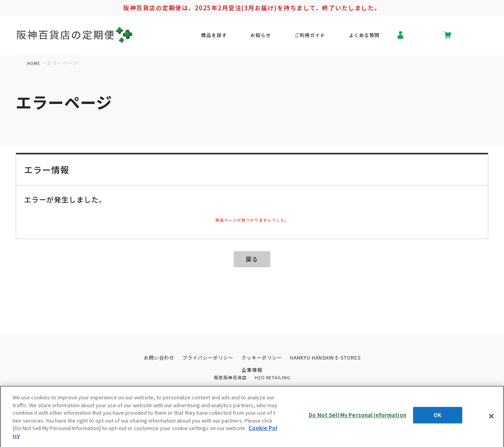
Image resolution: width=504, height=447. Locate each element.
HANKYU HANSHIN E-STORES (330, 358)
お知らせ (276, 37)
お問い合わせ (152, 358)
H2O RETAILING (274, 379)
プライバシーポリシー (204, 358)
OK (437, 422)
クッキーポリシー (262, 358)
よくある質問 (364, 37)
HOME (34, 63)
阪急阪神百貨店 (229, 379)
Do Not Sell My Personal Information (358, 422)
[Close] (491, 420)
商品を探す (237, 37)
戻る (252, 259)
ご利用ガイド (317, 37)
